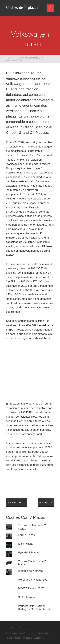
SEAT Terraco (26, 597)
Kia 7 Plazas (26, 544)
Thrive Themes (13, 638)
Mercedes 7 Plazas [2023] (34, 580)
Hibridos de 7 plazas (30, 571)
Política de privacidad (22, 627)
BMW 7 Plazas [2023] (31, 588)
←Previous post (17, 502)
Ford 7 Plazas (26, 535)
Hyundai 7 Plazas (29, 553)
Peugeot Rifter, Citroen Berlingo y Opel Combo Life (35, 608)
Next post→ (46, 502)
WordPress (39, 638)
